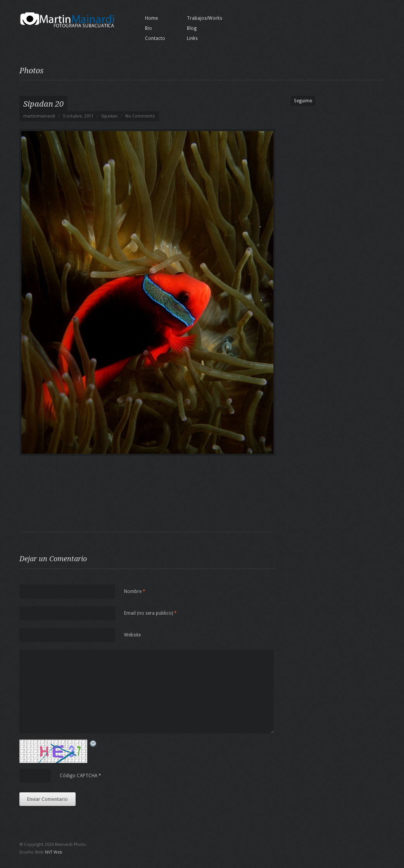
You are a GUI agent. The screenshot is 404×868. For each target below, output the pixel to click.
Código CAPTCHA (79, 776)
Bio (148, 28)
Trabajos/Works (205, 18)
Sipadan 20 (43, 104)
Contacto (155, 38)
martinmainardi (39, 116)
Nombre (135, 591)
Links (192, 38)
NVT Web (54, 852)
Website (132, 635)
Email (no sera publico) (150, 613)
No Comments (140, 116)
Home (151, 18)
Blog (192, 28)
